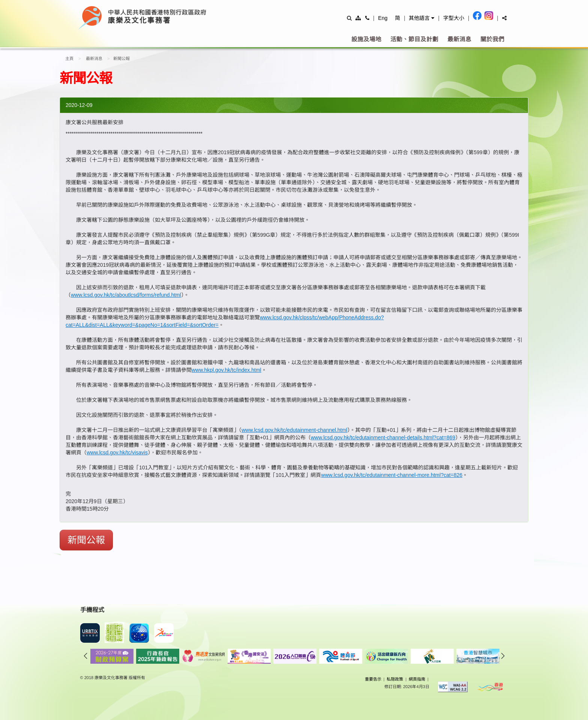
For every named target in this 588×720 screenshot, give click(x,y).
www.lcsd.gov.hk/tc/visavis (117, 452)
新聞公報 (86, 540)
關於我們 (492, 39)
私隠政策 (395, 679)
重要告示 (373, 679)
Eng (383, 18)
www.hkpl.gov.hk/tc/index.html (226, 370)
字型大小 (454, 18)
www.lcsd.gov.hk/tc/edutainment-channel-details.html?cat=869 (383, 437)
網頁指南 (417, 679)
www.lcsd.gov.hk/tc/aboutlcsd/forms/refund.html (126, 295)
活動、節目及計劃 (414, 39)
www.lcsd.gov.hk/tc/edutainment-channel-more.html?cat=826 (392, 475)
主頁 (69, 59)
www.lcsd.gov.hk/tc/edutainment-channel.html (294, 430)
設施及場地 (366, 39)
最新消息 (459, 39)
